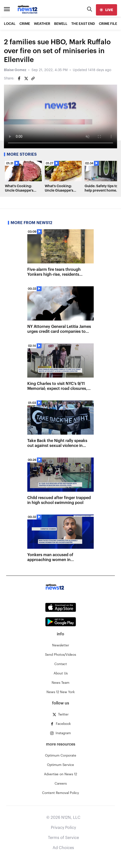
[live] (106, 10)
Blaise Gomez (15, 70)
